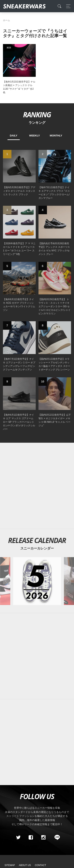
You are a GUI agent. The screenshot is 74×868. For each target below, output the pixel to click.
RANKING (37, 115)
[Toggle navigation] (67, 6)
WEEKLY (35, 136)
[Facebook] (31, 837)
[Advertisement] (37, 486)
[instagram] (43, 837)
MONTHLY (56, 136)
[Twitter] (18, 837)
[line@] (56, 837)
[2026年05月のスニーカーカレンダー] (37, 581)
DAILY (14, 136)
